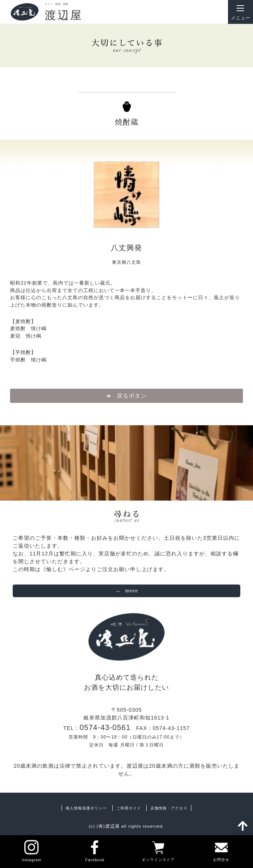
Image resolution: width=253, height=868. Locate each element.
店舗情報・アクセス (169, 808)
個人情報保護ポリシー (86, 808)
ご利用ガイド (129, 808)
